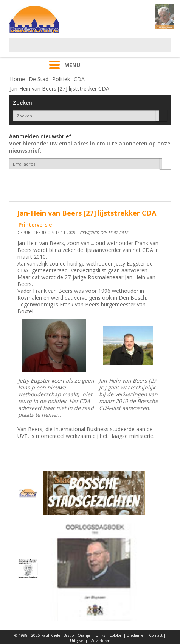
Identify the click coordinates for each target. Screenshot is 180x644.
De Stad (39, 79)
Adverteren (101, 641)
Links (100, 635)
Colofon (116, 635)
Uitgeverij (78, 641)
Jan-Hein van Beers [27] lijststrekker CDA (60, 88)
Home (17, 79)
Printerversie (35, 224)
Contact (156, 635)
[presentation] (53, 183)
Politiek (61, 79)
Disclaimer (136, 635)
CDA (79, 79)
